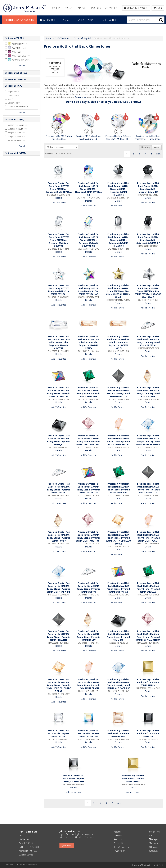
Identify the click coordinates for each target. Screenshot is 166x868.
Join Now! (67, 846)
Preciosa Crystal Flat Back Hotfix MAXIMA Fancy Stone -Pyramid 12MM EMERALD (148, 587)
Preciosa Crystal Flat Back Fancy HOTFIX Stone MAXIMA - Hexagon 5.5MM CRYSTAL (59, 188)
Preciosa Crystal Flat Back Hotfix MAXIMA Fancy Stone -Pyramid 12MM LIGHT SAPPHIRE (118, 684)
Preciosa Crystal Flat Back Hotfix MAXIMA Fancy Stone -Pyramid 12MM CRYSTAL (89, 587)
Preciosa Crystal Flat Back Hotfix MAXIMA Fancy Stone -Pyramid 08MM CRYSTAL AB (89, 488)
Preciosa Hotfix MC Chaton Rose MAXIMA (59, 137)
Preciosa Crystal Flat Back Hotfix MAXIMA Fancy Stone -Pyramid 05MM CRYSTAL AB (59, 392)
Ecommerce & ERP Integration (142, 865)
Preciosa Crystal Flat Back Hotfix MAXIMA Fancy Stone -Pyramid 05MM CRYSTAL (148, 341)
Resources (95, 8)
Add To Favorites (59, 203)
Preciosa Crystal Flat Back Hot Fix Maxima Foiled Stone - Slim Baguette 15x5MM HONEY (118, 342)
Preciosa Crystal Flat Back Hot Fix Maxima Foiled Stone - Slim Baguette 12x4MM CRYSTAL (59, 342)
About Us (56, 8)
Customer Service (26, 855)
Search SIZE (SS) (16, 119)
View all (22, 66)
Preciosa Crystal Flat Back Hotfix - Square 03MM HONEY (118, 733)
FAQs (151, 835)
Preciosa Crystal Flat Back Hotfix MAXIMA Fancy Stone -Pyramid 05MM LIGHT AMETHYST (88, 440)
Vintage (67, 20)
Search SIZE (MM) (16, 153)
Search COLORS (15, 38)
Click (19, 20)
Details (59, 198)
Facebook (153, 843)
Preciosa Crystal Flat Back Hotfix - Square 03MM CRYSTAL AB (89, 733)
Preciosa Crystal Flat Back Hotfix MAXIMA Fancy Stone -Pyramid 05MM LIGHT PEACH (118, 440)
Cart (158, 8)
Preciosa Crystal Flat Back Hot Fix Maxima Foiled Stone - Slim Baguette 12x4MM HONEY (88, 342)
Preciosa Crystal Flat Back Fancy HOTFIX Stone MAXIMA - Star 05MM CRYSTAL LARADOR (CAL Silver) (148, 291)
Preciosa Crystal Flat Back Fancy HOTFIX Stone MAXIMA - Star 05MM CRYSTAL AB (88, 290)
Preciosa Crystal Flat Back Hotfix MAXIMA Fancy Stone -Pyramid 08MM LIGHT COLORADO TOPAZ (118, 538)
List (157, 147)
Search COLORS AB (17, 73)
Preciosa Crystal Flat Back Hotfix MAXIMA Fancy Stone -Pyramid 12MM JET (118, 636)
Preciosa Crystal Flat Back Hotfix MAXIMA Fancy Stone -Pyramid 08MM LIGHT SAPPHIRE (59, 587)
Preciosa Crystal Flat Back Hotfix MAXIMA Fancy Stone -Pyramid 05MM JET (59, 440)
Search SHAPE (14, 86)
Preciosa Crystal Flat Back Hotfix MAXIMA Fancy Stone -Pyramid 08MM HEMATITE (148, 488)
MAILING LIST (109, 20)
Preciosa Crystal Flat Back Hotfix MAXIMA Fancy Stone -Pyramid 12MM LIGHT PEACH (89, 684)
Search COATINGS (17, 79)
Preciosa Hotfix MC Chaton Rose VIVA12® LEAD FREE (118, 137)
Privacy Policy (119, 851)
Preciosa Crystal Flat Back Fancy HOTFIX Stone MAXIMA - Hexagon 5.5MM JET (148, 188)
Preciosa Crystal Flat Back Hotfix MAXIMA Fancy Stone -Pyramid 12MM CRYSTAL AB (118, 587)
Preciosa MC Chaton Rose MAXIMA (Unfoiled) (89, 137)
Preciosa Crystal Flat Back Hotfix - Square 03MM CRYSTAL (59, 733)
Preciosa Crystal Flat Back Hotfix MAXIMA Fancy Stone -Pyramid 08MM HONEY (59, 536)
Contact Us (118, 835)
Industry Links (154, 832)
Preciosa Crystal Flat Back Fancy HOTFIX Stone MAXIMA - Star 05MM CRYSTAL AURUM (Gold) (118, 291)
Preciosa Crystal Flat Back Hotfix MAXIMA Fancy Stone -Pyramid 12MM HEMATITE (59, 636)
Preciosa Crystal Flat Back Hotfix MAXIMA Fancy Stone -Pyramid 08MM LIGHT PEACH (148, 536)
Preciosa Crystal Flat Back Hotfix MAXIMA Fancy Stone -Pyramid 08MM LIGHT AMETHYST (88, 536)
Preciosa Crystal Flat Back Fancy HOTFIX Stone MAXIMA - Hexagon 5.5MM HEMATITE (118, 189)
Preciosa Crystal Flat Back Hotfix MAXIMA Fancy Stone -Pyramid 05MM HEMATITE (118, 392)
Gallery (145, 147)
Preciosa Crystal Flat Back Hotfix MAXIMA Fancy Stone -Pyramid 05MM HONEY (148, 392)
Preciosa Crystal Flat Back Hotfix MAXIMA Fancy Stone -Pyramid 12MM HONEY (89, 636)
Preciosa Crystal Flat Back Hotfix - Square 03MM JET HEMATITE (74, 779)
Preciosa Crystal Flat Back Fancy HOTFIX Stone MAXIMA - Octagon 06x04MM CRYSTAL (59, 240)
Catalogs (81, 8)
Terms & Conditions (122, 847)
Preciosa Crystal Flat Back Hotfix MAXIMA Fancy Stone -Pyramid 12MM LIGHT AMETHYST (148, 636)
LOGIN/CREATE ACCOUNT (136, 8)
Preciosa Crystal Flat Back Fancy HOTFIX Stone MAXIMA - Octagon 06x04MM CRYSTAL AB (89, 240)
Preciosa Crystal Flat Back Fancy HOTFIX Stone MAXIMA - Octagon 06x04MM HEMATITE (118, 240)
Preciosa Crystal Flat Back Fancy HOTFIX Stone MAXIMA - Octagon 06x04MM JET (148, 239)
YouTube (154, 851)
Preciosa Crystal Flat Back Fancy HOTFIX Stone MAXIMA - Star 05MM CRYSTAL (59, 290)
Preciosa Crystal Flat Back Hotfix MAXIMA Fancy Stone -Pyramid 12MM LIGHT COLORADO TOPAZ (59, 685)
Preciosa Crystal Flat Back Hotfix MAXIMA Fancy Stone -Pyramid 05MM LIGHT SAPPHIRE (148, 440)
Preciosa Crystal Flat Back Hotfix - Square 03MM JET (148, 733)
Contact (69, 8)
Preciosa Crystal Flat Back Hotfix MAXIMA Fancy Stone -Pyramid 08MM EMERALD (118, 488)
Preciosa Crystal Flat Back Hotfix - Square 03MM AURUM (148, 682)
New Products (48, 20)
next (158, 154)
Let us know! (132, 102)
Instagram (154, 839)
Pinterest (154, 847)
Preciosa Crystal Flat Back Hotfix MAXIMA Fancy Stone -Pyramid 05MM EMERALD (89, 392)
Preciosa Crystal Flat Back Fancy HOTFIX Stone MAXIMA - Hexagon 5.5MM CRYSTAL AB (89, 189)
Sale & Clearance (87, 20)
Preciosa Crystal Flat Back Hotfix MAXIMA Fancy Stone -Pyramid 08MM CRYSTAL (59, 488)
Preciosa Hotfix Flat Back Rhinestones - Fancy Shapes (148, 137)
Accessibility (111, 8)
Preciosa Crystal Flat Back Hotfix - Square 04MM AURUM (133, 779)
